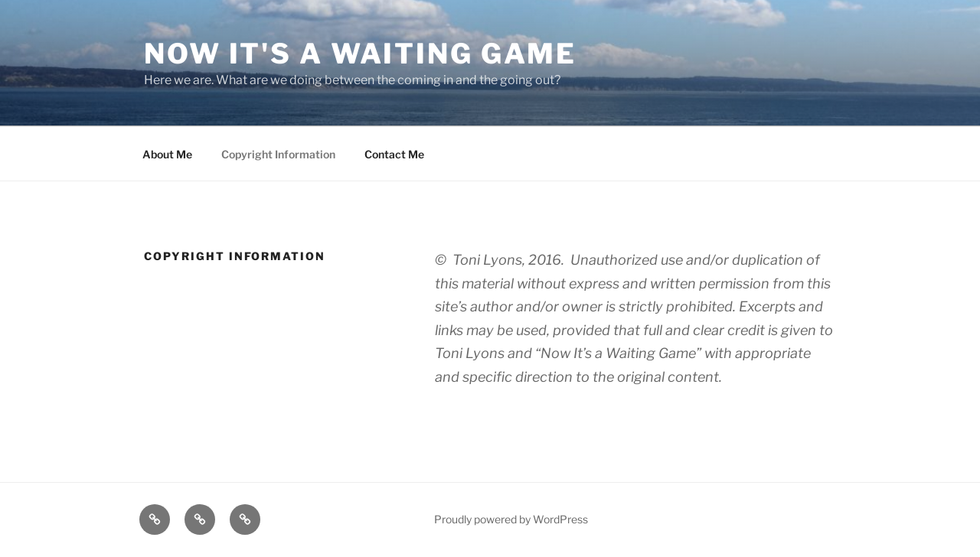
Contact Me (394, 154)
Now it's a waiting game (360, 54)
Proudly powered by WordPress (511, 519)
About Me (167, 154)
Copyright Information (278, 154)
